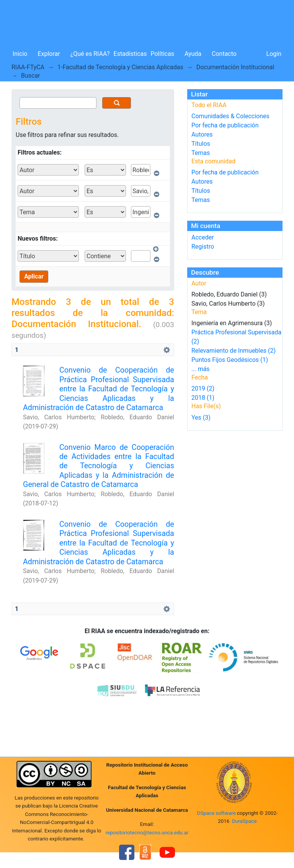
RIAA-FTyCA (28, 67)
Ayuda (193, 54)
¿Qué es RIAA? (90, 54)
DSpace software (216, 813)
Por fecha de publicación (225, 125)
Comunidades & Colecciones (230, 116)
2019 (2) (203, 388)
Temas (201, 153)
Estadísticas (130, 54)
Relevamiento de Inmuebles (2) (234, 351)
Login (274, 54)
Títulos (201, 144)
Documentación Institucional (235, 67)
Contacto (224, 54)
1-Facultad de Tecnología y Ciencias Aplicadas (120, 67)
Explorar (49, 54)
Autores (202, 134)
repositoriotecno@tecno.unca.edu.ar (147, 833)
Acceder (203, 237)
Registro (203, 247)
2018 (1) (203, 398)
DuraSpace (244, 821)
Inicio (20, 54)
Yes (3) (201, 418)
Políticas (163, 54)
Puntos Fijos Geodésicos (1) (230, 360)
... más (201, 369)
